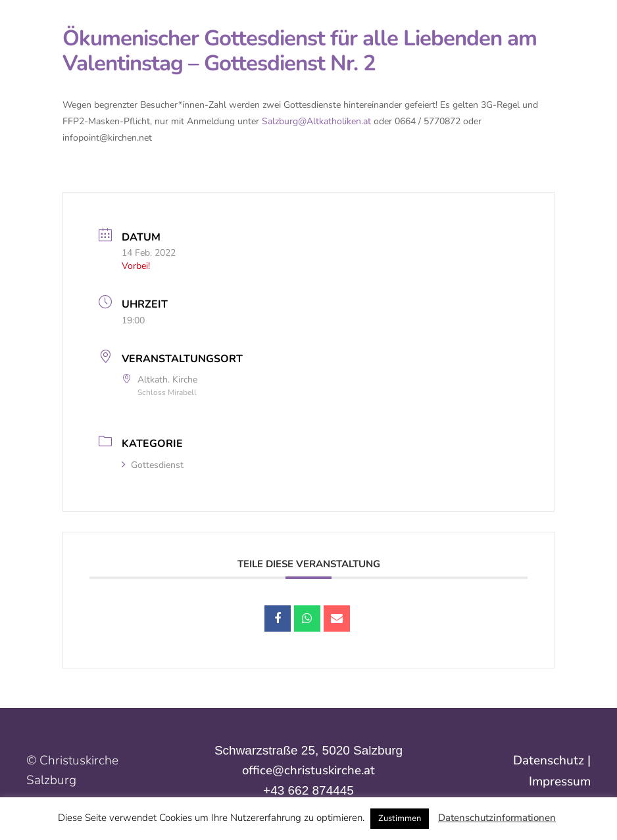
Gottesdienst (153, 465)
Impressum (560, 782)
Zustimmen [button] (400, 818)
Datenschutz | (552, 760)
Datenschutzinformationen (497, 818)
